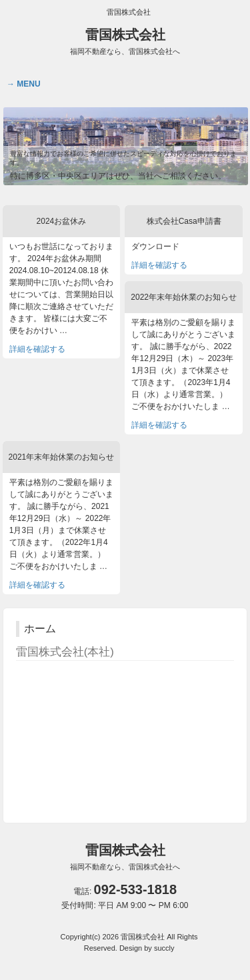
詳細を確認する (37, 349)
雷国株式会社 (125, 41)
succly (164, 948)
